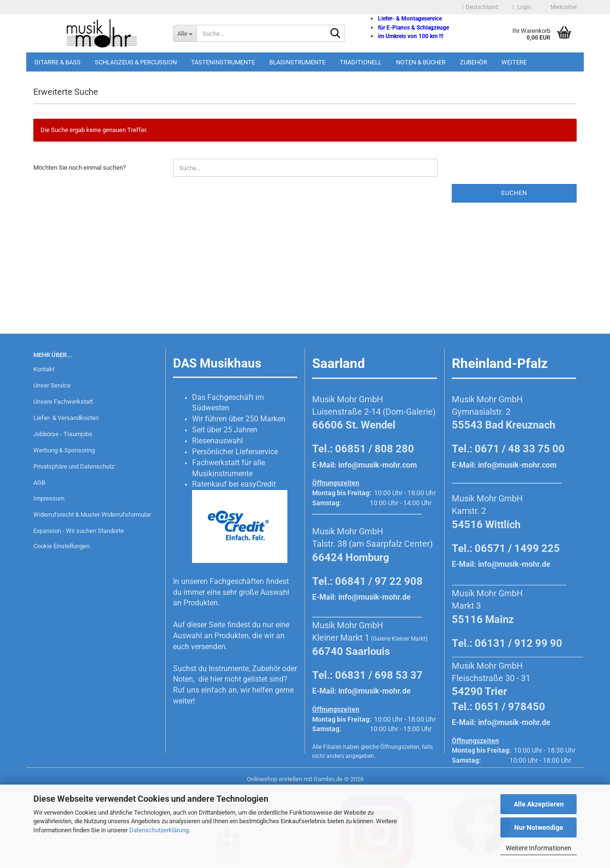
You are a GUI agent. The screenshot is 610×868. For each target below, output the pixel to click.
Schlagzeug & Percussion (136, 62)
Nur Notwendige (539, 827)
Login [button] (522, 7)
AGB (39, 483)
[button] (480, 7)
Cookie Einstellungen (61, 546)
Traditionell (361, 62)
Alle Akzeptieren (539, 804)
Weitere (514, 62)
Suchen (514, 193)
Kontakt (44, 369)
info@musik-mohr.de (375, 597)
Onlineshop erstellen (274, 779)
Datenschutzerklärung (159, 830)
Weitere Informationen (539, 848)
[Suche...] (185, 33)
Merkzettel (561, 7)
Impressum (49, 498)
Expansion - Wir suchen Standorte (79, 531)
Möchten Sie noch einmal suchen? (80, 168)
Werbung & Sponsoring (64, 450)
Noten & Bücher (421, 62)
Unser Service (52, 385)
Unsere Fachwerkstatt (63, 402)
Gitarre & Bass (57, 62)
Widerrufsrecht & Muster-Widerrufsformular (92, 515)
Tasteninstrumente (223, 62)
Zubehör (473, 62)
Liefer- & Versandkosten (66, 418)
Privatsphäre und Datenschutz (74, 466)
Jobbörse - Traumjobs (63, 434)
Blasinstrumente (297, 62)
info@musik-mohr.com (378, 465)
